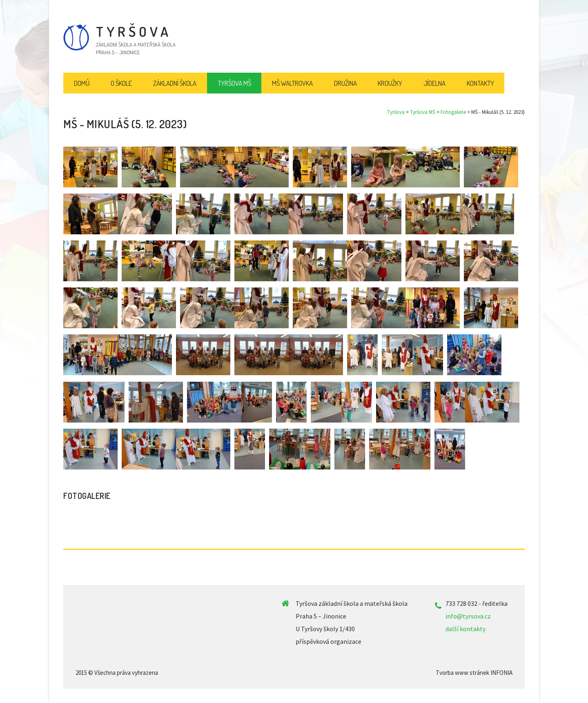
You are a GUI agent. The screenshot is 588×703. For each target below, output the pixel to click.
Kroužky (390, 83)
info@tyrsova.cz (468, 616)
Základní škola (175, 83)
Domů (82, 83)
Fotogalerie (453, 112)
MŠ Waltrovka (292, 83)
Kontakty (480, 83)
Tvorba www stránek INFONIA (474, 673)
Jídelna (434, 83)
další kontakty (465, 629)
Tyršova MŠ (423, 112)
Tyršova (396, 112)
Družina (345, 83)
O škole (121, 83)
